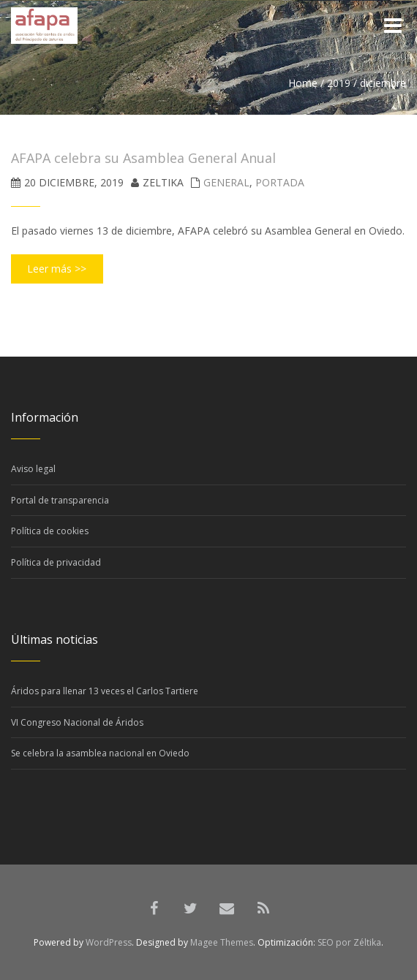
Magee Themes (222, 942)
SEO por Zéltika (349, 942)
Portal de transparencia (60, 500)
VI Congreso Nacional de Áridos (77, 722)
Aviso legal (33, 469)
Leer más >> (57, 269)
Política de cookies (50, 531)
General (226, 182)
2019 (339, 83)
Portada (280, 182)
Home (303, 83)
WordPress (109, 942)
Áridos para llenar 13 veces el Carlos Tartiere (105, 691)
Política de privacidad (56, 562)
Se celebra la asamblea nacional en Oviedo (100, 753)
